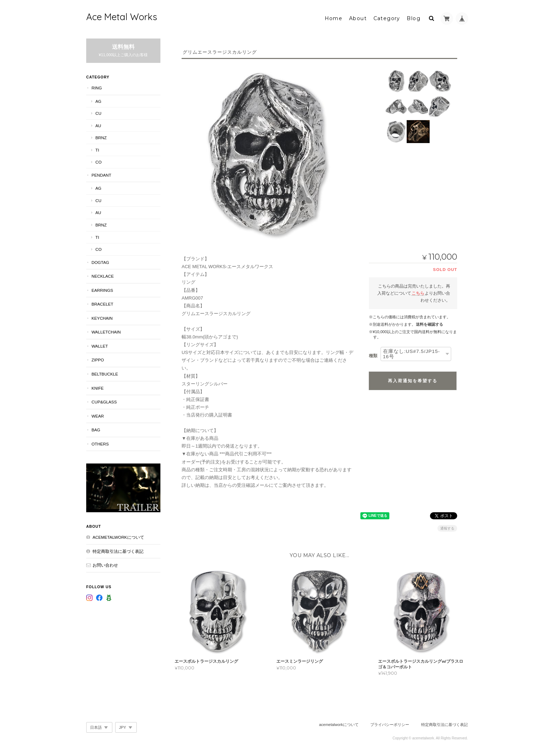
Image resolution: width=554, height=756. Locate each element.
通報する (447, 527)
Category (387, 17)
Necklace (103, 274)
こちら (418, 291)
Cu (98, 111)
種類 (373, 354)
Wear (98, 414)
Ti (97, 148)
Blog (414, 17)
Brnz (101, 136)
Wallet (100, 344)
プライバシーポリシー (390, 723)
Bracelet (102, 302)
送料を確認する (429, 323)
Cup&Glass (104, 400)
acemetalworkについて (118, 535)
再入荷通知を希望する (413, 379)
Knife (98, 386)
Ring (97, 86)
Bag (96, 428)
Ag (98, 99)
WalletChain (106, 330)
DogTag (100, 260)
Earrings (102, 288)
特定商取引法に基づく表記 (118, 549)
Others (100, 442)
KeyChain (102, 316)
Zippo (98, 358)
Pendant (101, 173)
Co (99, 160)
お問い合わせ (105, 563)
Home (334, 17)
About (358, 17)
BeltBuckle (105, 372)
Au (98, 123)
